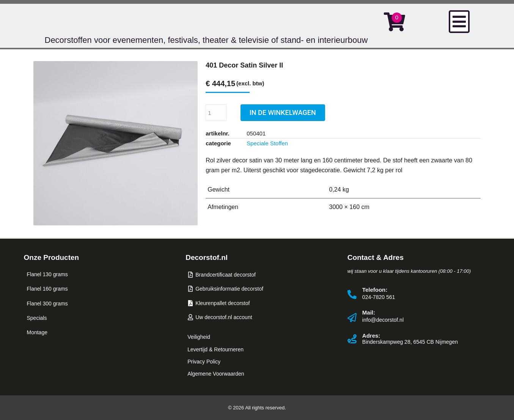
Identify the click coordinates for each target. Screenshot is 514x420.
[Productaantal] (216, 113)
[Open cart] (395, 22)
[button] (459, 22)
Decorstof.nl (207, 257)
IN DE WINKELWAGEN (283, 112)
